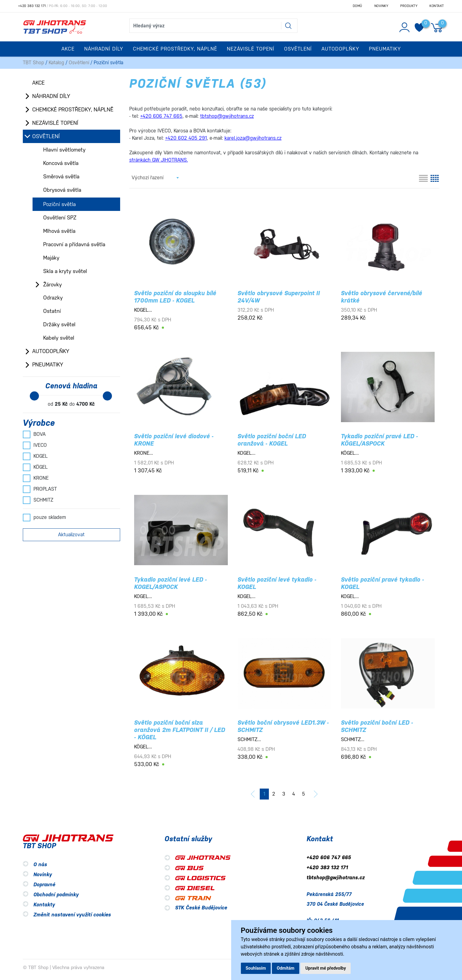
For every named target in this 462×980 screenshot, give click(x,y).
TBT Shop (33, 63)
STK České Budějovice (201, 908)
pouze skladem (44, 517)
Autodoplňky (51, 351)
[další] (316, 794)
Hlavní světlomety (64, 150)
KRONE (36, 478)
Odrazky (53, 298)
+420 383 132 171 (32, 6)
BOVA (34, 434)
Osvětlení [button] (298, 49)
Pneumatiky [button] (385, 49)
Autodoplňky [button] (340, 49)
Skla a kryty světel (65, 271)
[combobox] (155, 178)
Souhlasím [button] (256, 968)
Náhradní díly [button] (104, 49)
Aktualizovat (71, 535)
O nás (40, 864)
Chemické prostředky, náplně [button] (175, 49)
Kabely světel (59, 338)
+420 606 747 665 (329, 857)
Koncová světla (61, 163)
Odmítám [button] (286, 968)
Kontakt (437, 6)
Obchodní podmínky (56, 895)
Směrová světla (61, 177)
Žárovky (52, 285)
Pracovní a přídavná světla (74, 244)
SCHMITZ (38, 500)
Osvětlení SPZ (60, 218)
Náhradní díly (51, 96)
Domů (358, 6)
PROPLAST (40, 489)
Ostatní (52, 311)
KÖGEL (35, 467)
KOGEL (35, 456)
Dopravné (44, 885)
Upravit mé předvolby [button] (326, 968)
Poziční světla (59, 204)
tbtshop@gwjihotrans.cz (336, 878)
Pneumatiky (48, 365)
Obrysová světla (62, 190)
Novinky (381, 6)
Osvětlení (79, 63)
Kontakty (44, 905)
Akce (68, 49)
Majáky (51, 258)
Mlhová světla (59, 231)
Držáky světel (59, 324)
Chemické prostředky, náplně (73, 110)
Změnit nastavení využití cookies (72, 915)
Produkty (409, 6)
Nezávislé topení (55, 123)
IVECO (35, 445)
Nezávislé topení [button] (251, 49)
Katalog (56, 63)
